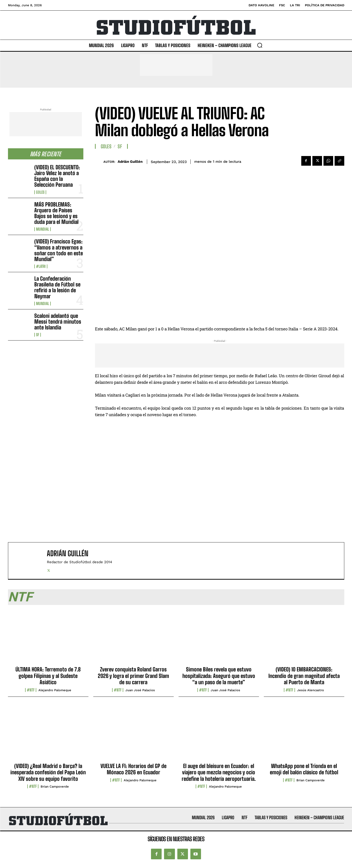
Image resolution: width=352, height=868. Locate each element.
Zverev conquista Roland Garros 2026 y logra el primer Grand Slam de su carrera (133, 676)
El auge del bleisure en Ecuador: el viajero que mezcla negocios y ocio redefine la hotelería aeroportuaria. (219, 772)
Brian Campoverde (55, 786)
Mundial (43, 229)
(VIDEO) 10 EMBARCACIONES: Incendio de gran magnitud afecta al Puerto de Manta (304, 676)
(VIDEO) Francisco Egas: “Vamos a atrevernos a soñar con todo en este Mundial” (59, 250)
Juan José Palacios (140, 690)
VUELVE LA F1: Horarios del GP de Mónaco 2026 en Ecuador (133, 769)
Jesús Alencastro (311, 690)
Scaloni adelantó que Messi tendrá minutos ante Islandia (58, 322)
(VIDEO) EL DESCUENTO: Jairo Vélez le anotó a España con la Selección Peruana (57, 176)
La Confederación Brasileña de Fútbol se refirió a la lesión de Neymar (57, 287)
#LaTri (41, 266)
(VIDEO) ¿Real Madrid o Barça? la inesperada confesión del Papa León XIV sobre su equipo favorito (48, 772)
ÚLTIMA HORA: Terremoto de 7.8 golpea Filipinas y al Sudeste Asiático (48, 676)
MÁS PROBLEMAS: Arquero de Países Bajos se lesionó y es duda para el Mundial (56, 213)
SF (38, 335)
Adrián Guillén (130, 162)
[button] (260, 45)
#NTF (31, 690)
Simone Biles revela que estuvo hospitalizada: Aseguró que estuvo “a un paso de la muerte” (219, 676)
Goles (40, 192)
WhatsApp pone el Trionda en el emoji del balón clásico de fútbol (304, 769)
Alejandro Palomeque (55, 690)
